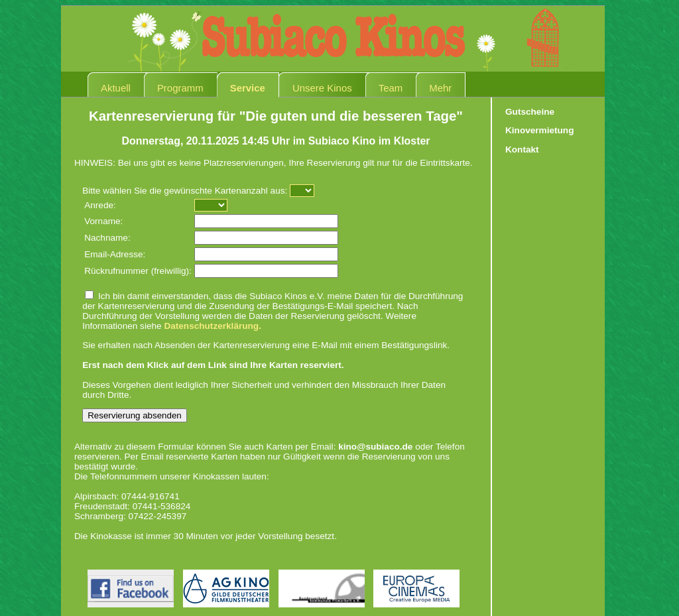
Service (248, 88)
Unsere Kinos (322, 88)
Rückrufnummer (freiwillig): (138, 271)
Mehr (440, 88)
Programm (180, 88)
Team (391, 88)
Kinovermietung (539, 130)
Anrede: (100, 205)
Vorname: (103, 221)
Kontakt (522, 150)
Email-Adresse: (115, 254)
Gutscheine (530, 112)
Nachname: (107, 238)
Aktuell (116, 88)
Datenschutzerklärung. (213, 326)
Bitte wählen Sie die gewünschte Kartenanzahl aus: (185, 191)
